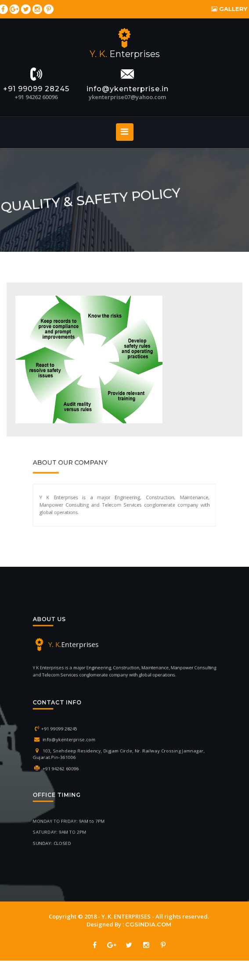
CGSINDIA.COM (139, 924)
